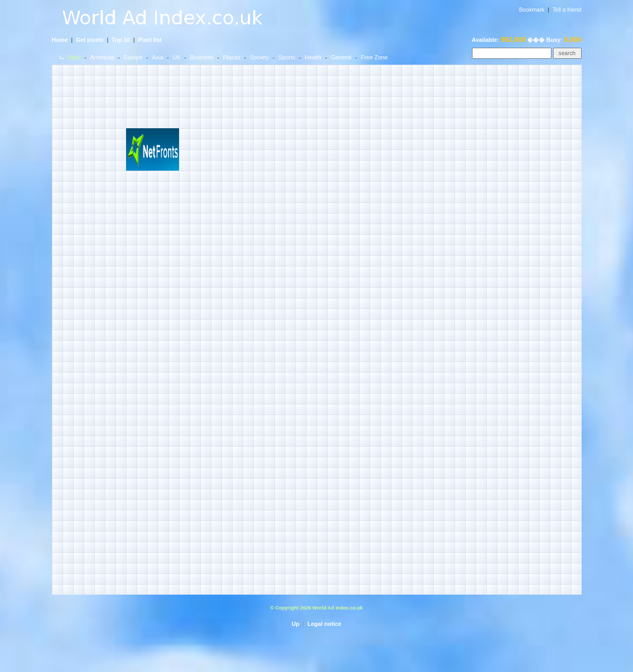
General (341, 57)
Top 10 (121, 40)
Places (232, 57)
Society (260, 57)
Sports (287, 57)
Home (60, 40)
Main (75, 57)
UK (177, 57)
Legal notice (324, 624)
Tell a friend (567, 10)
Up (296, 624)
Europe (133, 57)
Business (202, 57)
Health (313, 57)
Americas (102, 57)
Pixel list (150, 40)
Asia (158, 57)
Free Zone (374, 57)
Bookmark (532, 10)
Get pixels (90, 40)
